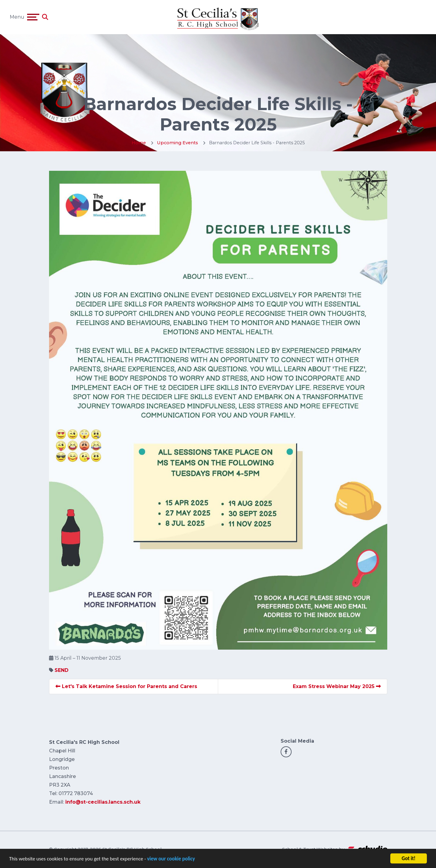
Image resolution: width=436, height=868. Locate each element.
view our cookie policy (171, 861)
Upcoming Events (177, 143)
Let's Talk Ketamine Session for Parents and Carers (126, 686)
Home (139, 143)
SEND (62, 670)
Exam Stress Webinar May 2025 (337, 686)
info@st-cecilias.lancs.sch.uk (103, 802)
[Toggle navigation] (33, 17)
